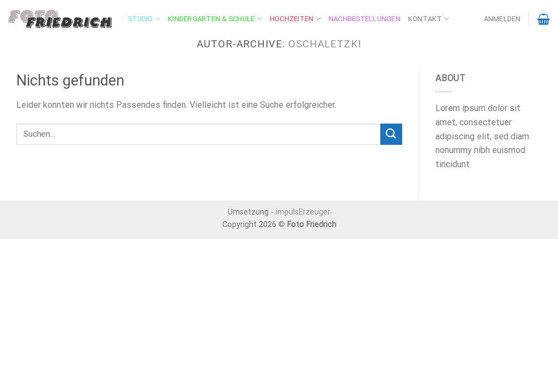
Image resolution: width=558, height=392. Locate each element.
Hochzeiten (295, 19)
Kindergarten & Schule (215, 19)
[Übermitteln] (391, 134)
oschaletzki (325, 44)
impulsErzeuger (303, 212)
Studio (144, 19)
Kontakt (429, 19)
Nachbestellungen (365, 19)
